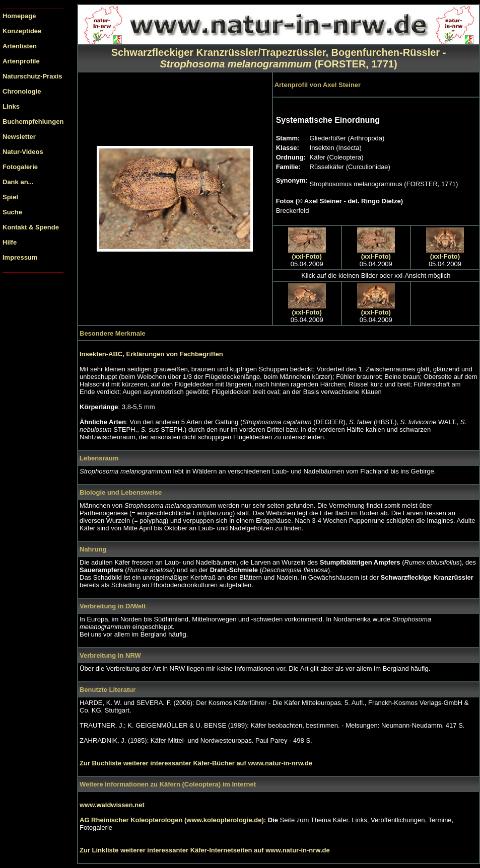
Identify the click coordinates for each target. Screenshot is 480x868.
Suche (12, 212)
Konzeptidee (22, 31)
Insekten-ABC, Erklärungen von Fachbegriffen (151, 354)
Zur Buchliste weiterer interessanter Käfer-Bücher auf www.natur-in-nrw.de (196, 763)
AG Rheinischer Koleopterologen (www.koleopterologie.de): (174, 820)
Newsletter (19, 137)
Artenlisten (20, 46)
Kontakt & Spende (31, 227)
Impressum (20, 257)
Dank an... (18, 182)
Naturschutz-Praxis (32, 76)
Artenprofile (21, 61)
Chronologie (22, 91)
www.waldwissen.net (112, 805)
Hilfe (10, 242)
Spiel (10, 197)
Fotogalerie (20, 167)
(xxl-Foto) (307, 256)
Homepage (19, 16)
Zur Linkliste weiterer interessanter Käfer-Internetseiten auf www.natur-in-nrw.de (205, 850)
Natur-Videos (23, 152)
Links (11, 106)
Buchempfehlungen (33, 122)
